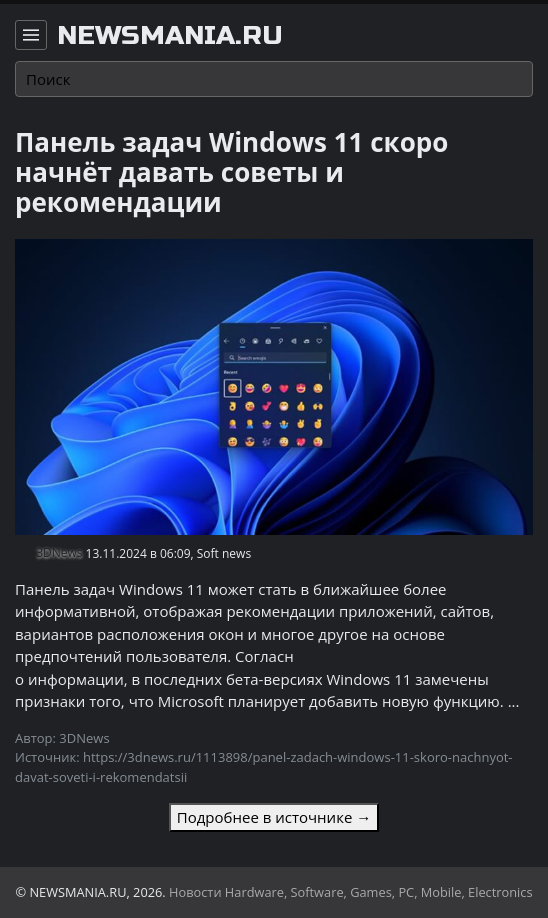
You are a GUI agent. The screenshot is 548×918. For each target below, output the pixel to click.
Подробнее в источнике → (274, 817)
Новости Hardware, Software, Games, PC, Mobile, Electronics (351, 892)
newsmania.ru (170, 36)
